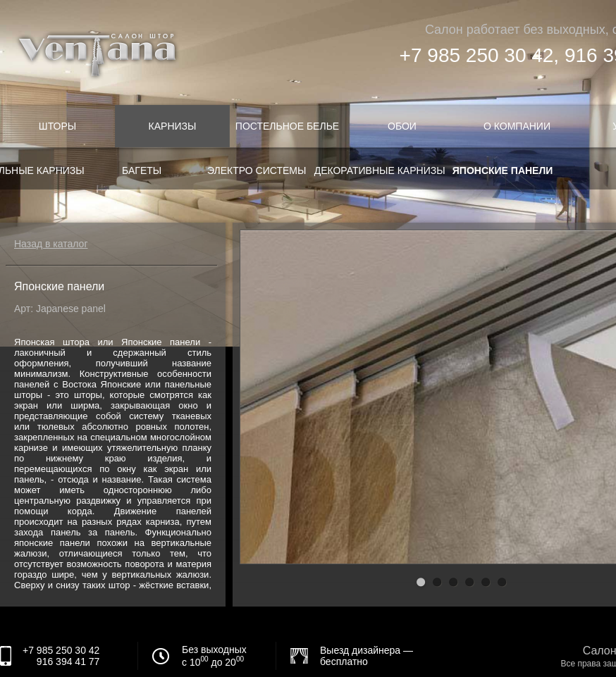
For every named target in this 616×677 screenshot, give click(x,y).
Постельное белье (287, 126)
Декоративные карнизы (380, 170)
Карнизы (173, 126)
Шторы (57, 126)
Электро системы (257, 170)
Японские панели (503, 170)
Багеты (142, 170)
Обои (402, 126)
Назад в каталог (51, 244)
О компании (517, 126)
